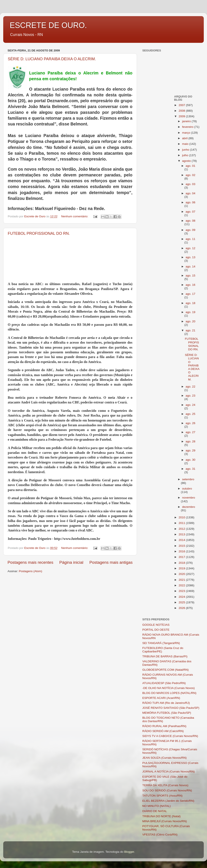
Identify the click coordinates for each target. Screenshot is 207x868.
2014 (182, 540)
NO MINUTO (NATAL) (156, 806)
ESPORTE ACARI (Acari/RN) (161, 698)
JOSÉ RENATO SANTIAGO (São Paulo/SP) (171, 708)
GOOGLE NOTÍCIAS (156, 625)
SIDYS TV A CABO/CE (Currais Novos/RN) (170, 736)
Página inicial (71, 562)
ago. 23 (191, 396)
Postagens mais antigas (111, 562)
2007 (182, 105)
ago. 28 (191, 441)
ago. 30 (191, 460)
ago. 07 (191, 212)
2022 (182, 585)
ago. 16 (191, 285)
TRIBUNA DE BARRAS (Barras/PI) (165, 656)
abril (185, 138)
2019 (182, 568)
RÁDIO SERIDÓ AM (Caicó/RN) (163, 731)
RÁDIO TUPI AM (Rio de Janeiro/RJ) (166, 703)
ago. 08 (191, 221)
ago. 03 (191, 184)
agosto (187, 161)
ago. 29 (191, 450)
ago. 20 (191, 321)
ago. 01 (191, 166)
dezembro (189, 507)
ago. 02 (191, 175)
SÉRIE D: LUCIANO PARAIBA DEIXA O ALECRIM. (52, 59)
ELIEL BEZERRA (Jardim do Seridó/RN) (168, 801)
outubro (187, 489)
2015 (182, 546)
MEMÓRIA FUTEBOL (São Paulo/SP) (167, 713)
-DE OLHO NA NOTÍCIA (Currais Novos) (169, 688)
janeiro (187, 121)
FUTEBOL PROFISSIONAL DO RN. (39, 233)
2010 (182, 517)
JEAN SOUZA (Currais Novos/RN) (165, 758)
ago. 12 (191, 248)
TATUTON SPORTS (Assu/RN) (162, 796)
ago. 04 (191, 193)
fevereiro (188, 127)
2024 (182, 597)
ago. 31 (191, 469)
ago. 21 (191, 330)
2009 (182, 116)
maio (186, 144)
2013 (182, 534)
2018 (182, 563)
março (187, 133)
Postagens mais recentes (30, 562)
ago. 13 (191, 257)
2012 (182, 529)
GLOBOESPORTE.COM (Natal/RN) (165, 670)
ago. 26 (191, 423)
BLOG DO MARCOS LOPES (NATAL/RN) (169, 693)
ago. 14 (191, 266)
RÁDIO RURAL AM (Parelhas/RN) (164, 726)
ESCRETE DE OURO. (48, 25)
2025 (182, 602)
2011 (182, 523)
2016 (182, 551)
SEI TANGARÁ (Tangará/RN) (161, 643)
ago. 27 (191, 432)
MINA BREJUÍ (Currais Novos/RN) (165, 821)
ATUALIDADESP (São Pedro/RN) (164, 683)
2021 (182, 580)
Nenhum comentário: (75, 216)
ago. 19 (191, 312)
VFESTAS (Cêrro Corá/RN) (160, 835)
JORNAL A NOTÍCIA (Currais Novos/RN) (169, 771)
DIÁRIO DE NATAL (155, 811)
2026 (182, 608)
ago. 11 (191, 239)
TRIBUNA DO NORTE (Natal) (162, 816)
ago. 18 (191, 303)
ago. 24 (191, 405)
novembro (189, 498)
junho (186, 150)
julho (186, 155)
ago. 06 (191, 202)
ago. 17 (191, 294)
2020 (182, 574)
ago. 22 (191, 387)
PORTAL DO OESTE (156, 630)
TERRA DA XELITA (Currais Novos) (165, 785)
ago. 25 (191, 414)
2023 (182, 591)
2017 (182, 557)
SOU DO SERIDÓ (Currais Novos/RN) (167, 790)
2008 (182, 111)
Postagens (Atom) (31, 571)
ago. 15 (191, 276)
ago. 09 (191, 230)
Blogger (129, 852)
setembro (188, 479)
